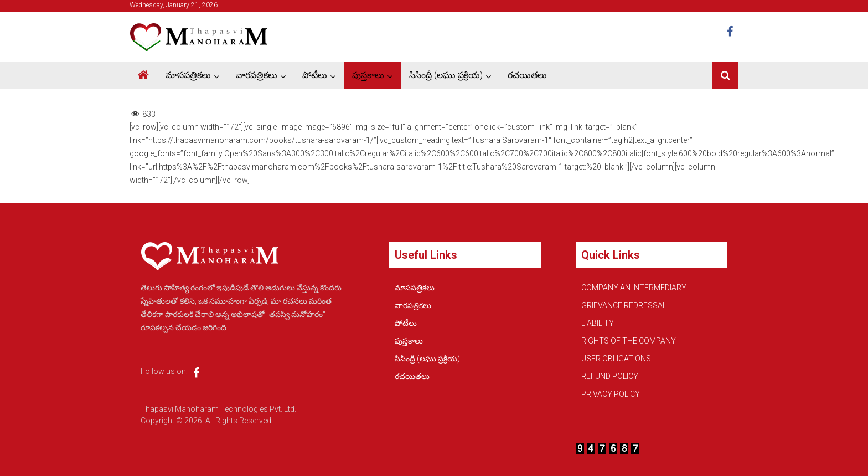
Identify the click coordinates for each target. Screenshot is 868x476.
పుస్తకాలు (368, 75)
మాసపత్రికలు (188, 75)
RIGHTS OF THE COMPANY (629, 341)
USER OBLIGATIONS (616, 359)
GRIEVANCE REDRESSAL (624, 305)
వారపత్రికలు (257, 75)
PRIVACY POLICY (611, 394)
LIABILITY (598, 323)
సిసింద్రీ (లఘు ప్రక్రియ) (446, 75)
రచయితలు (527, 75)
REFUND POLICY (610, 376)
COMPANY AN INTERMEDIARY (634, 288)
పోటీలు (315, 75)
